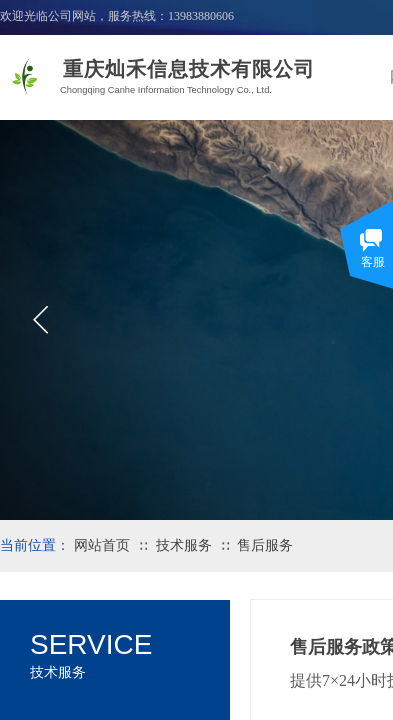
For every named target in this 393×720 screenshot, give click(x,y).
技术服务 (184, 545)
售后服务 (265, 545)
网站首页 (102, 545)
